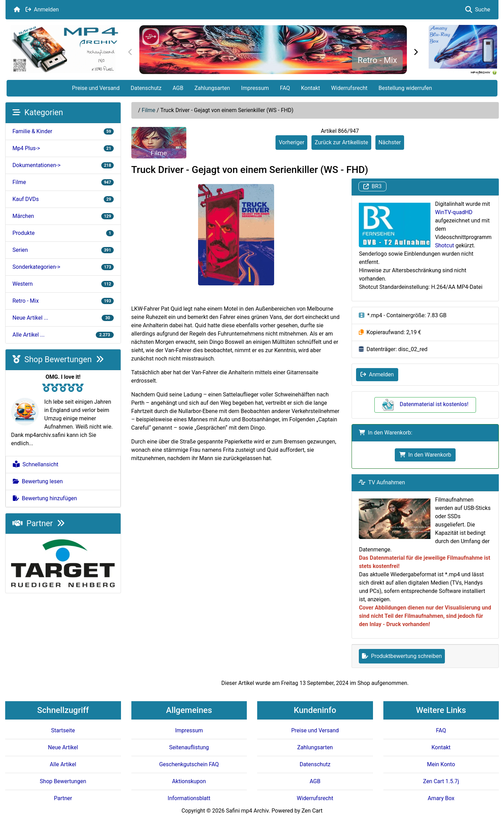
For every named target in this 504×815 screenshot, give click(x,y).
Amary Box (441, 798)
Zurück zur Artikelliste (341, 142)
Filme (148, 110)
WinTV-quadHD (454, 212)
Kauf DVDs (63, 199)
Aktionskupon (189, 781)
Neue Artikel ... (63, 318)
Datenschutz (146, 88)
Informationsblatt (189, 798)
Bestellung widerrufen (405, 88)
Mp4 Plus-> (63, 148)
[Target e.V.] (63, 563)
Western (63, 284)
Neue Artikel (63, 747)
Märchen (63, 216)
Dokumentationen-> (63, 165)
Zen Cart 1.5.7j (441, 781)
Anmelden (42, 10)
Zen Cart (312, 811)
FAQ (285, 88)
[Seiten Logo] (64, 49)
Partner (39, 523)
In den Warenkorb (425, 455)
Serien (63, 250)
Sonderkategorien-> (63, 267)
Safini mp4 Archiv (247, 811)
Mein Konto (441, 764)
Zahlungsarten (212, 88)
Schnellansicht (36, 464)
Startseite (63, 730)
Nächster (390, 142)
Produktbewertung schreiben (402, 656)
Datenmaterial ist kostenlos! (425, 404)
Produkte (63, 233)
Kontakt (311, 88)
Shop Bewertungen (58, 359)
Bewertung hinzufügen (45, 498)
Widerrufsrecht (349, 88)
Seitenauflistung (189, 747)
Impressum (255, 88)
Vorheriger (291, 142)
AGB (178, 88)
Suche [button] (478, 10)
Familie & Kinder (63, 131)
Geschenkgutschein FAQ (189, 764)
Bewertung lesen (38, 481)
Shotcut (444, 245)
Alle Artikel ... (63, 335)
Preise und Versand (96, 88)
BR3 (372, 187)
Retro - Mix (377, 60)
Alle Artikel (63, 764)
